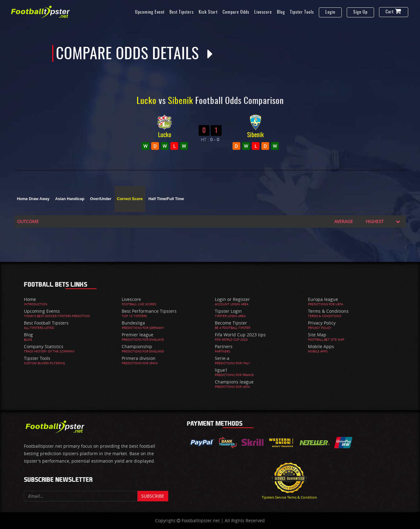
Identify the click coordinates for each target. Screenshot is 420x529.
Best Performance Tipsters (149, 311)
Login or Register (232, 299)
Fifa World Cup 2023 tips (240, 335)
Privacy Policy (322, 323)
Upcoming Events (42, 311)
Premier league (138, 335)
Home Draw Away (33, 199)
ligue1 (221, 370)
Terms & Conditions (328, 311)
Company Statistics (44, 346)
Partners (224, 346)
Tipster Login (228, 311)
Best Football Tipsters (46, 323)
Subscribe (153, 496)
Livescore (263, 12)
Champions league (234, 382)
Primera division (139, 358)
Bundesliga (133, 323)
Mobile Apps (321, 346)
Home (30, 299)
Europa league (323, 299)
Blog (281, 12)
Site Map (317, 335)
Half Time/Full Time (166, 199)
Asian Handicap (70, 199)
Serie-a (222, 358)
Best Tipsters (182, 12)
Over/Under (101, 199)
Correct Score (130, 199)
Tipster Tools (302, 12)
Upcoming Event (150, 12)
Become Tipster (231, 323)
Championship (137, 346)
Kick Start (208, 12)
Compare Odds (236, 12)
